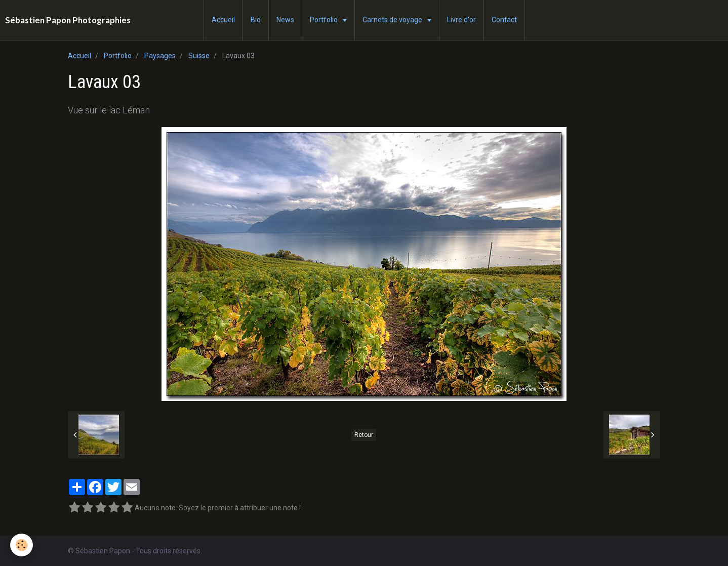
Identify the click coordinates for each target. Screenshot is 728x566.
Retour (364, 435)
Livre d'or (461, 20)
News (285, 20)
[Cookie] (22, 545)
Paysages (160, 56)
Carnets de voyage (393, 20)
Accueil (223, 20)
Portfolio (325, 20)
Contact (504, 20)
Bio (256, 20)
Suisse (199, 56)
